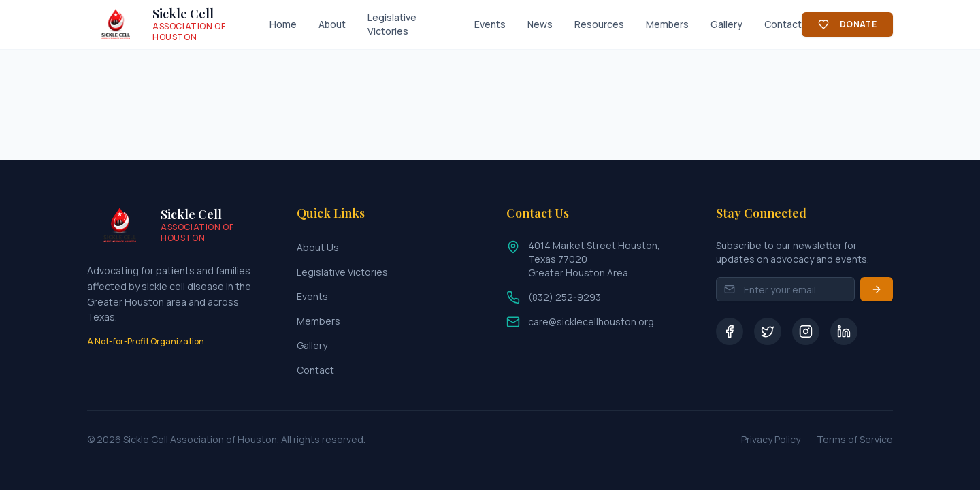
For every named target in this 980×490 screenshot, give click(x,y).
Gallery (726, 24)
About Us (318, 247)
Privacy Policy (771, 439)
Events (490, 24)
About (332, 24)
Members (667, 24)
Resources (599, 24)
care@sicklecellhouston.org (591, 322)
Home (283, 24)
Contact (783, 24)
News (540, 24)
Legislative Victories (392, 24)
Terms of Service (855, 439)
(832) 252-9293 (565, 297)
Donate (847, 24)
